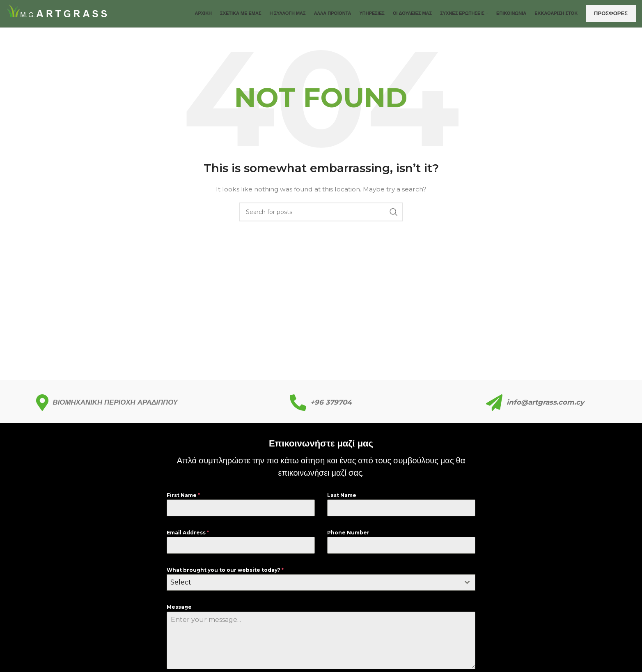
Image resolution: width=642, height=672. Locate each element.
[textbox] (313, 589)
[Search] (321, 218)
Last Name (342, 501)
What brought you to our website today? (225, 576)
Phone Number (348, 538)
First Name (183, 501)
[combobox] (321, 589)
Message (179, 613)
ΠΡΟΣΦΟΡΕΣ (611, 16)
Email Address (188, 538)
